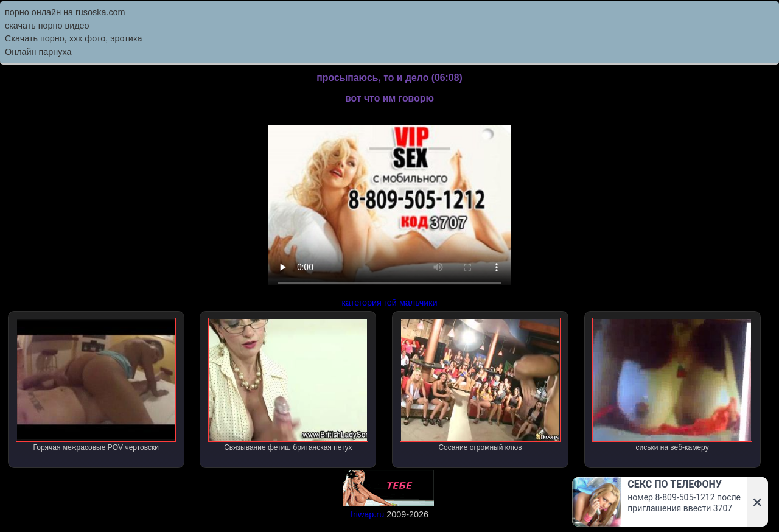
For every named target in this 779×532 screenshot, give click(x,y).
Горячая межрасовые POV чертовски (96, 385)
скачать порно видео (47, 26)
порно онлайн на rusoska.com (65, 12)
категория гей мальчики (389, 303)
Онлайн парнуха (38, 52)
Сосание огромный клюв (480, 385)
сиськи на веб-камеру (672, 385)
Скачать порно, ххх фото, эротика (74, 38)
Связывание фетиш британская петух (288, 385)
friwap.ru (367, 514)
